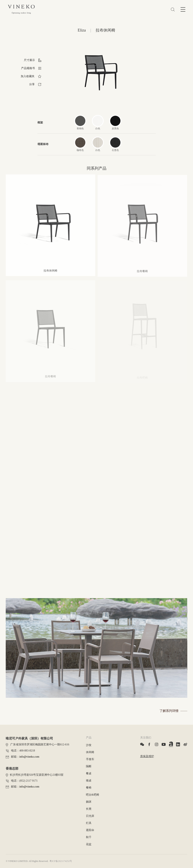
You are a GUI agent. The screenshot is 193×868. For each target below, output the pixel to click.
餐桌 (89, 773)
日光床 (90, 816)
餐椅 (89, 788)
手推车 (90, 759)
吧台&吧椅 (93, 795)
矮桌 (89, 781)
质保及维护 (147, 756)
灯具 (89, 823)
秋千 (89, 837)
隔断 (89, 766)
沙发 (89, 745)
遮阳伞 (90, 830)
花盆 (89, 844)
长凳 (89, 809)
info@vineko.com (29, 757)
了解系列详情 (169, 711)
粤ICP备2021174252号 (61, 861)
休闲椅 (90, 752)
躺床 (89, 802)
